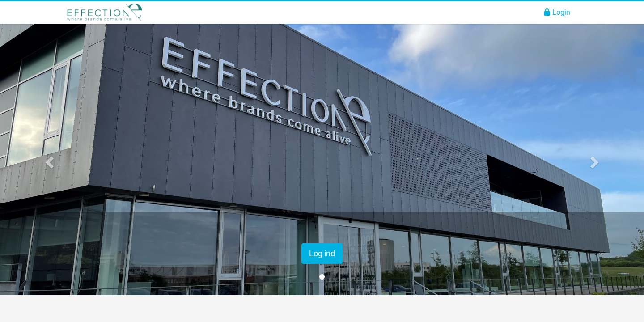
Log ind (322, 253)
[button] (48, 159)
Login (557, 12)
